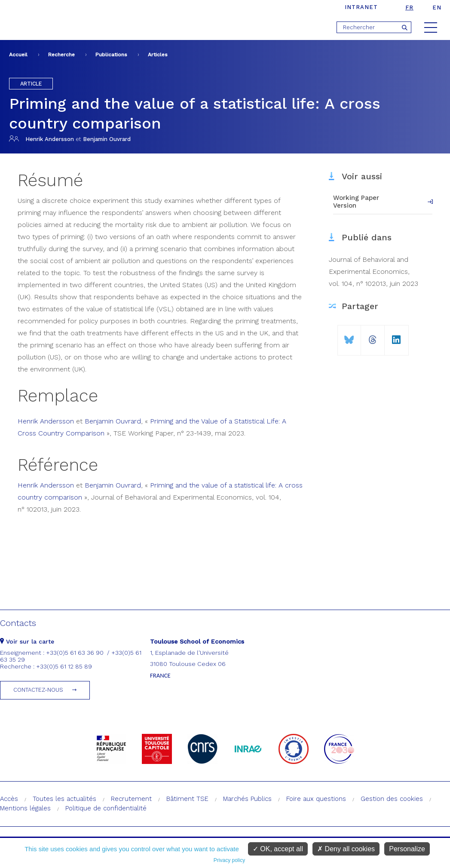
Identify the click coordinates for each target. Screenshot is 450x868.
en (437, 8)
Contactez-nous (38, 690)
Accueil (18, 55)
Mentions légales (25, 808)
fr (409, 8)
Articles (158, 55)
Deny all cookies (346, 849)
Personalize (407, 849)
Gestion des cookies (392, 799)
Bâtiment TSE (187, 799)
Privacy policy (229, 860)
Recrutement (131, 799)
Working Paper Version (356, 202)
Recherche (61, 55)
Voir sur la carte (27, 641)
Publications (111, 55)
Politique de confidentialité (106, 808)
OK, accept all (278, 849)
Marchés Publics (247, 799)
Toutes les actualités (64, 799)
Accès (9, 799)
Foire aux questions (316, 799)
